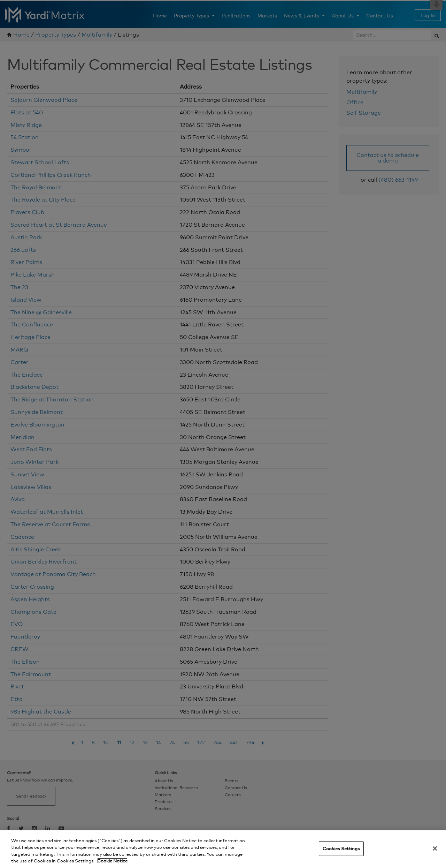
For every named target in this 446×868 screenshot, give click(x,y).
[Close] (435, 848)
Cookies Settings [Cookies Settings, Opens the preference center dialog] (341, 848)
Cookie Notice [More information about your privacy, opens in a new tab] (112, 861)
